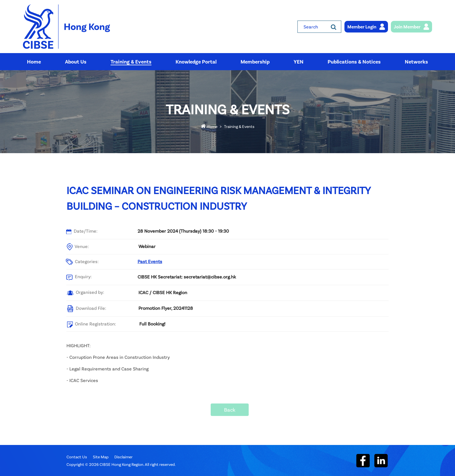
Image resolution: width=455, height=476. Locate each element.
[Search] (334, 27)
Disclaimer (123, 457)
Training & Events (239, 126)
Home (209, 126)
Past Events (150, 261)
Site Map (101, 457)
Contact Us (77, 457)
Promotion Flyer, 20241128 (166, 308)
